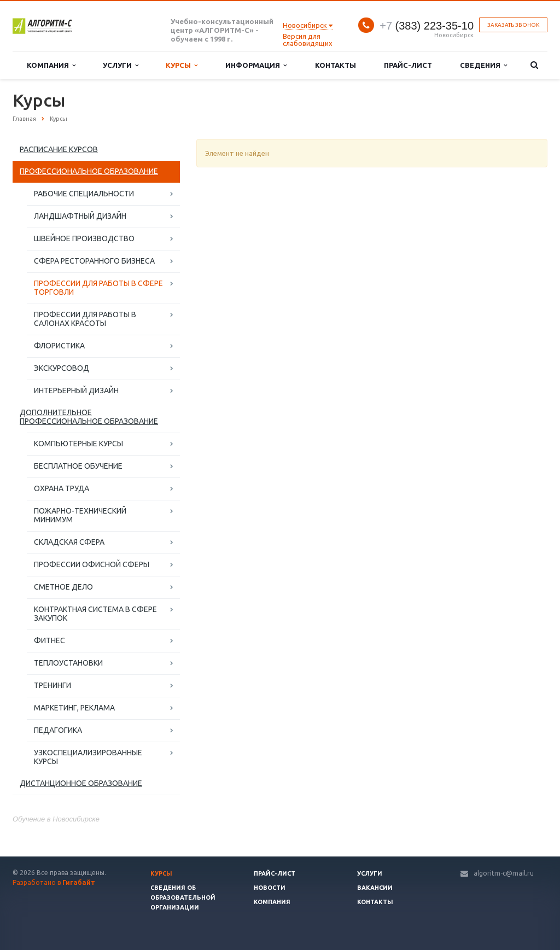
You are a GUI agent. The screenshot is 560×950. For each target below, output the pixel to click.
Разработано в (54, 882)
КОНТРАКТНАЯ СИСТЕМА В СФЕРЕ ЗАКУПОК (95, 614)
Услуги (121, 65)
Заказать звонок (513, 25)
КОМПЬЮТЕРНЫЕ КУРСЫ (78, 444)
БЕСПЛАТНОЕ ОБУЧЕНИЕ (78, 466)
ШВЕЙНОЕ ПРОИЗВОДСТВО (84, 238)
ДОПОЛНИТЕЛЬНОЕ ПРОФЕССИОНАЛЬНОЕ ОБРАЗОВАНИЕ (89, 417)
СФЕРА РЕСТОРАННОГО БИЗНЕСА (94, 261)
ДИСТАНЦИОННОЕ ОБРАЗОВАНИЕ (81, 783)
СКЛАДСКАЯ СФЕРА (69, 542)
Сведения (483, 65)
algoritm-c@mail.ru (504, 873)
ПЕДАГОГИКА (58, 730)
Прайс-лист (408, 65)
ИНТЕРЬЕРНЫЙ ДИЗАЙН (76, 391)
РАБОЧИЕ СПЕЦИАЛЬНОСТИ (84, 194)
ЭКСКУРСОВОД (62, 368)
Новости (270, 888)
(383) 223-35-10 (427, 26)
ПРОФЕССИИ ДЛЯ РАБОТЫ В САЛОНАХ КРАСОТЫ (85, 319)
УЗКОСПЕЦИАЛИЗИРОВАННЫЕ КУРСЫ (88, 757)
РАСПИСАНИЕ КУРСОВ (59, 149)
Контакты (336, 65)
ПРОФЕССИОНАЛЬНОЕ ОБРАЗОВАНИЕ (89, 171)
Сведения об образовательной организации (183, 897)
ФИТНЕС (49, 640)
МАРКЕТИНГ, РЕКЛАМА (74, 708)
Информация (256, 65)
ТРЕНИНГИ (52, 685)
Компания (51, 65)
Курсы (182, 65)
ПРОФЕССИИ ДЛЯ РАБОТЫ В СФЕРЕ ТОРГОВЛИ (98, 288)
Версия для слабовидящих (308, 40)
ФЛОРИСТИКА (59, 346)
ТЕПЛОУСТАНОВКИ (68, 663)
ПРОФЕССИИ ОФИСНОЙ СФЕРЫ (92, 564)
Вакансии (375, 888)
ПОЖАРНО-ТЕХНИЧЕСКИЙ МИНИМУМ (80, 515)
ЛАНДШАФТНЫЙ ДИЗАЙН (80, 216)
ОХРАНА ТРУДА (62, 488)
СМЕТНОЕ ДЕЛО (63, 587)
